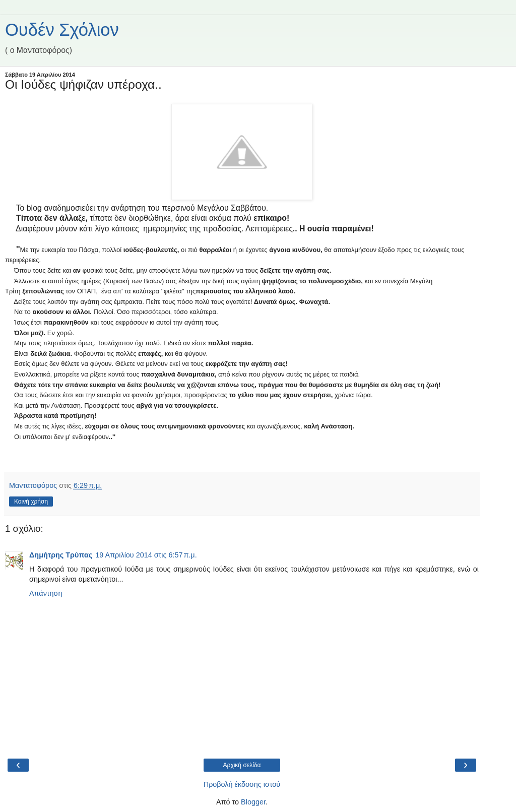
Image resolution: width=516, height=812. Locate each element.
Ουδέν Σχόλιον (62, 30)
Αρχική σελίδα (242, 765)
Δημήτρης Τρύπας (61, 555)
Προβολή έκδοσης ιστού (242, 784)
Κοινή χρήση (31, 502)
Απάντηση (46, 593)
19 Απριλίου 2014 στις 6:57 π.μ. (146, 555)
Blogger (253, 802)
